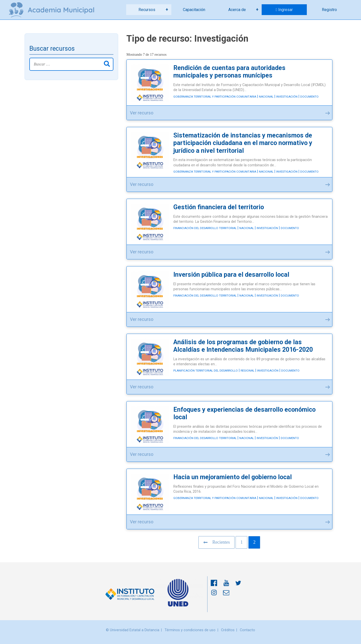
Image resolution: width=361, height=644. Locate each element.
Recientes (216, 542)
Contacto (247, 630)
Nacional (266, 97)
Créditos (228, 630)
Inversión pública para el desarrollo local (231, 275)
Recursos (147, 10)
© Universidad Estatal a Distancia (133, 630)
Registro (329, 10)
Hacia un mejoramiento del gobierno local (233, 477)
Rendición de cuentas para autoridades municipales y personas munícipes (229, 72)
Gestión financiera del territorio (219, 207)
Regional (247, 371)
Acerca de (237, 10)
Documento (309, 97)
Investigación (287, 97)
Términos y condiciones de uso (190, 630)
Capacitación (194, 10)
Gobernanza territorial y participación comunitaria (215, 97)
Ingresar (285, 10)
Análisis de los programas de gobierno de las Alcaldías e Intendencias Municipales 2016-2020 (243, 346)
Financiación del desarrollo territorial (205, 228)
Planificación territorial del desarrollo (206, 371)
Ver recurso (230, 114)
